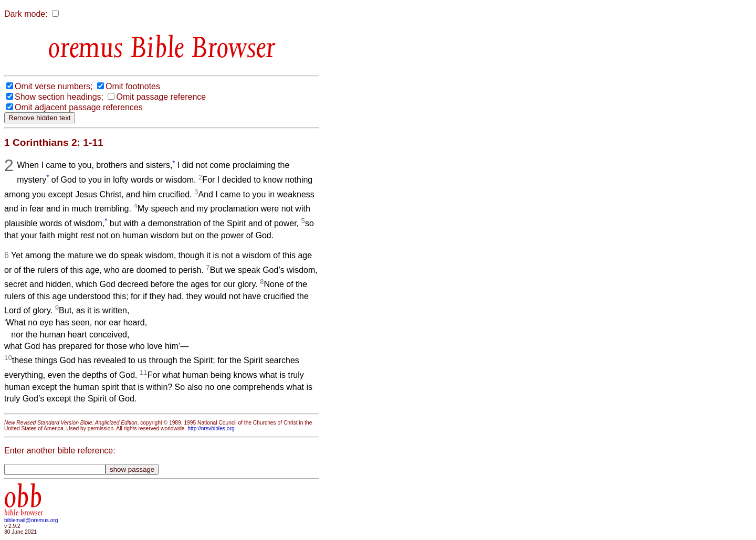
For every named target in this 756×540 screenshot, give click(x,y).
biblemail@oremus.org (31, 520)
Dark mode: (26, 14)
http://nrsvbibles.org (211, 428)
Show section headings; (59, 97)
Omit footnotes (133, 86)
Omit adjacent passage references (79, 107)
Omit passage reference (161, 97)
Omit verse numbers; (54, 86)
